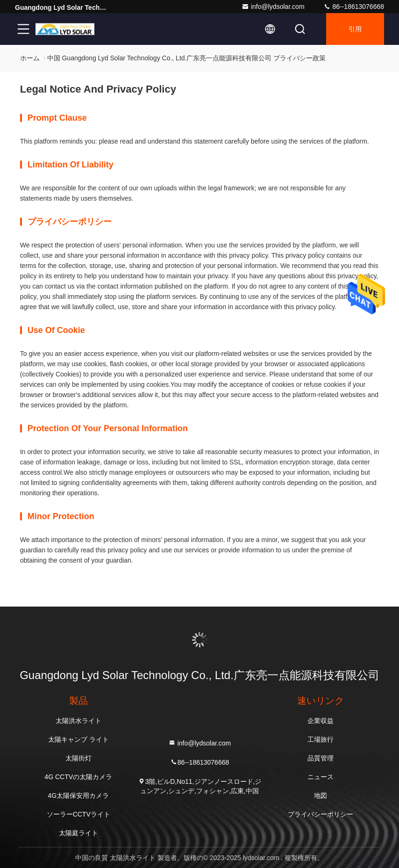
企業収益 (321, 721)
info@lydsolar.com (273, 7)
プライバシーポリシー (321, 814)
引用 (355, 29)
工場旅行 (321, 739)
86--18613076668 (354, 7)
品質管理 (321, 758)
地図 (321, 796)
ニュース (321, 777)
